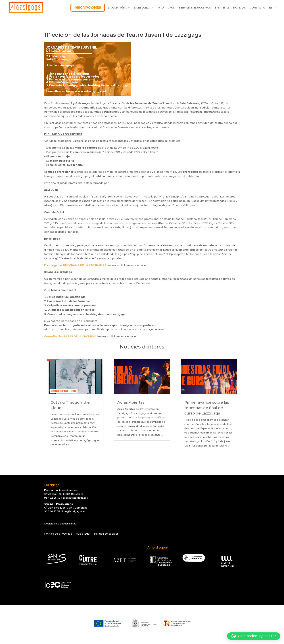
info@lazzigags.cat (74, 511)
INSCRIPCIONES (88, 8)
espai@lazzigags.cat (75, 498)
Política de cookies (106, 534)
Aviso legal (83, 534)
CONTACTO (257, 8)
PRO (161, 8)
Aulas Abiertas (131, 402)
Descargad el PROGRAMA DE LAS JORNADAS (75, 265)
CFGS (171, 8)
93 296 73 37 (52, 511)
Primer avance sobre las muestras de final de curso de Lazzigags (207, 408)
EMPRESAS (222, 8)
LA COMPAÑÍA (117, 8)
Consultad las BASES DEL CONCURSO (70, 336)
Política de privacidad (58, 534)
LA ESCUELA (142, 8)
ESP (272, 8)
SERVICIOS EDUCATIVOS (195, 8)
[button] (254, 636)
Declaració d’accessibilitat (60, 524)
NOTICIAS (239, 8)
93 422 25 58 (52, 498)
